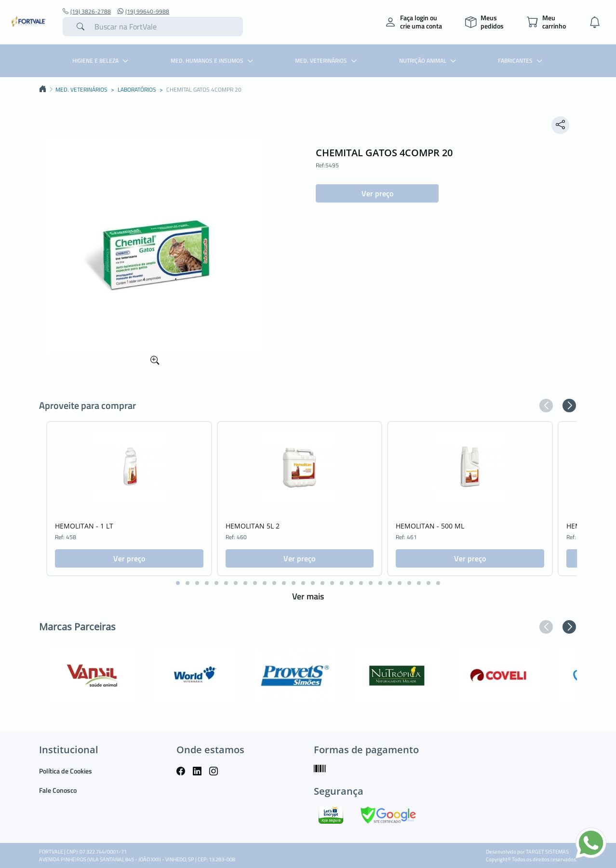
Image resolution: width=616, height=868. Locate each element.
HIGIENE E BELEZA (101, 61)
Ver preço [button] (377, 193)
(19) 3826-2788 (87, 12)
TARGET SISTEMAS (547, 852)
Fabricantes (521, 61)
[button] (546, 406)
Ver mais (308, 596)
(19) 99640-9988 (143, 12)
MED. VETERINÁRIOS (327, 61)
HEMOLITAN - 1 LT (84, 526)
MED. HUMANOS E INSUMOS (213, 61)
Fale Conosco (58, 790)
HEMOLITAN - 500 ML (430, 526)
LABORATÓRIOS (137, 90)
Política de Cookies (66, 771)
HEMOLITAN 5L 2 (253, 526)
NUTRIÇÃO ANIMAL (429, 61)
